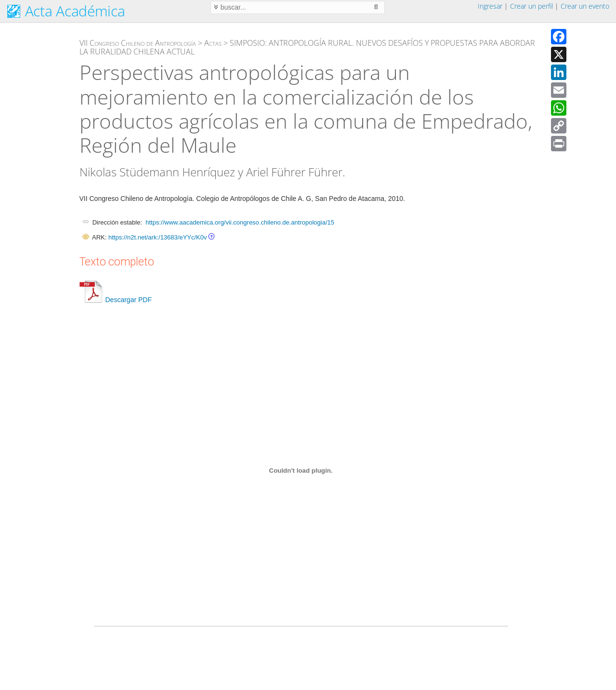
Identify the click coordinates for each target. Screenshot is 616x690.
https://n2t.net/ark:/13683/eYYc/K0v (158, 237)
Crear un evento (585, 6)
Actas (213, 43)
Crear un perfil (531, 6)
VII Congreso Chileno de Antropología (138, 43)
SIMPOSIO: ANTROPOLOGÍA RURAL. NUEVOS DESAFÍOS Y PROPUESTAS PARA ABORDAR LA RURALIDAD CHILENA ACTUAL (307, 47)
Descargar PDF (116, 300)
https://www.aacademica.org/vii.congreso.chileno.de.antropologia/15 (240, 222)
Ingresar (490, 6)
